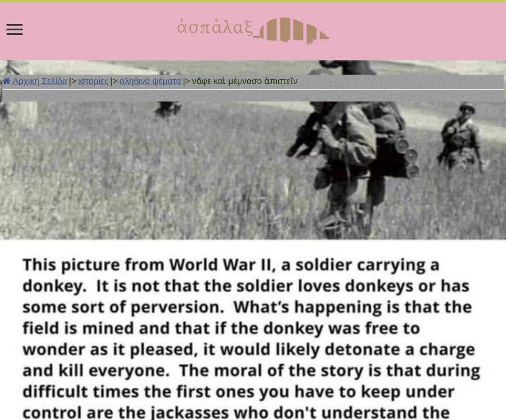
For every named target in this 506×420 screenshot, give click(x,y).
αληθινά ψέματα (150, 81)
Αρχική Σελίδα (35, 81)
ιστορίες (93, 81)
